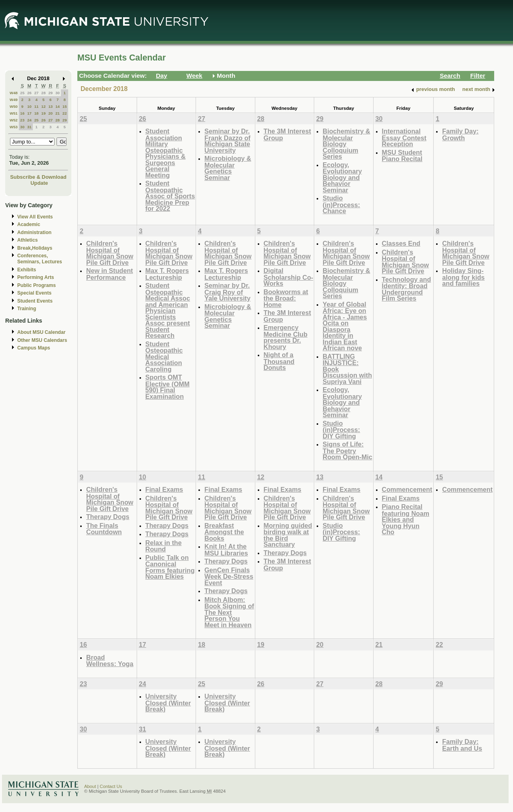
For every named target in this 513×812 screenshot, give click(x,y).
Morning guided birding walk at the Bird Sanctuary (288, 535)
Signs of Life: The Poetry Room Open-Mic (347, 450)
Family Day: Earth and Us (462, 745)
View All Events (35, 217)
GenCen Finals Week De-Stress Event (229, 576)
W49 (14, 100)
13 (51, 106)
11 (36, 106)
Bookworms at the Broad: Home (286, 298)
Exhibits (27, 270)
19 (43, 113)
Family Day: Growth (460, 134)
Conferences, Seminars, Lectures (40, 259)
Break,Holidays (35, 248)
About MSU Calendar (41, 332)
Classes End (401, 243)
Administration (34, 232)
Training (27, 309)
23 (22, 120)
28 (43, 93)
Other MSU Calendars (42, 340)
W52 (14, 120)
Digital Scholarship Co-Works (289, 277)
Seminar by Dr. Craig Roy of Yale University (227, 292)
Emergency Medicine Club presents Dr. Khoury (286, 337)
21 (58, 113)
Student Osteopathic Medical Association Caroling (164, 357)
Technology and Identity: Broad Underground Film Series (407, 289)
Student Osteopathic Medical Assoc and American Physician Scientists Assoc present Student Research (168, 310)
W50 (14, 106)
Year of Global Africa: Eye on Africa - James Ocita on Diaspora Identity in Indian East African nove (345, 326)
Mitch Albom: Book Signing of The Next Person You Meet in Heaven (229, 612)
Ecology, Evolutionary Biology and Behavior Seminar (342, 177)
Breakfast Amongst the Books (224, 532)
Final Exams (164, 489)
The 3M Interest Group (288, 134)
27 (36, 93)
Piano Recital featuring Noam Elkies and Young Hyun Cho (406, 519)
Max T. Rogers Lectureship (167, 274)
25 (22, 93)
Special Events (34, 293)
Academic (29, 224)
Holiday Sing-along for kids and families (463, 277)
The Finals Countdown (104, 529)
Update (39, 183)
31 (29, 127)
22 (65, 113)
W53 (14, 127)
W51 (14, 113)
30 (58, 93)
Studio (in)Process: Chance (341, 204)
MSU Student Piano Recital (402, 156)
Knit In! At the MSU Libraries (226, 550)
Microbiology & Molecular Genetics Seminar (228, 168)
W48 (14, 93)
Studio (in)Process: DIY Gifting (341, 430)
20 (51, 113)
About (90, 786)
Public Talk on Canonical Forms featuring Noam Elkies (170, 567)
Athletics (27, 240)
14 (58, 106)
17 (29, 113)
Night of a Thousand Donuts (279, 361)
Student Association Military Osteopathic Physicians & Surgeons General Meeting (166, 153)
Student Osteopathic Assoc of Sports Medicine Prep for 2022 (170, 196)
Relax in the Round (164, 546)
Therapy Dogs (108, 517)
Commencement (407, 489)
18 (36, 113)
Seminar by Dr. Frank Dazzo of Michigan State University (227, 141)
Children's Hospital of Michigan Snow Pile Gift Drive (110, 253)
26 (29, 93)
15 (65, 106)
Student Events (35, 301)
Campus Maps (34, 348)
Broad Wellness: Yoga (110, 661)
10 (29, 106)
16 (22, 113)
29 (51, 93)
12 (43, 106)
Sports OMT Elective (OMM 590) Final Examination (168, 387)
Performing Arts (36, 277)
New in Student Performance (110, 274)
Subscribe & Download (38, 177)
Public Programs (36, 285)
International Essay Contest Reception (404, 137)
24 (29, 120)
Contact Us (111, 786)
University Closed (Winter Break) (168, 703)
